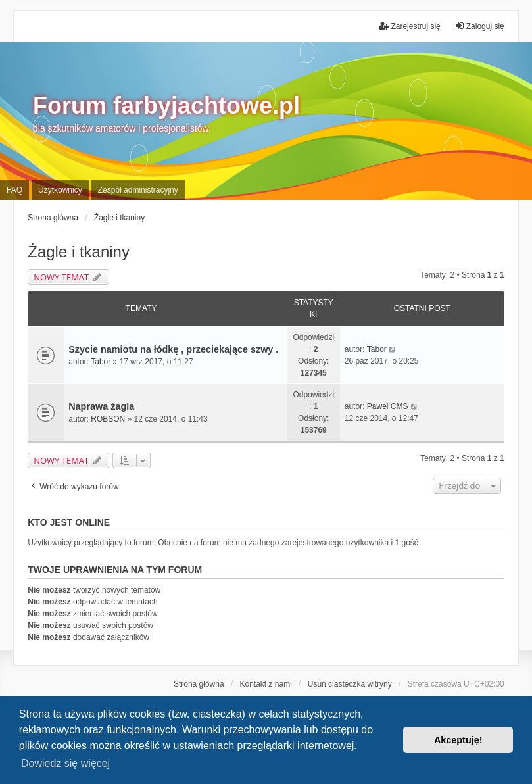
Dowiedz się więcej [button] (65, 763)
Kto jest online (69, 522)
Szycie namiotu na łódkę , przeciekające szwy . (173, 349)
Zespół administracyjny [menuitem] (138, 190)
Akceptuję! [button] (458, 740)
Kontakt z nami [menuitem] (265, 684)
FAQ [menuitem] (14, 190)
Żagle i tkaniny (79, 252)
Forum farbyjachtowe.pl (166, 106)
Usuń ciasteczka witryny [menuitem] (350, 684)
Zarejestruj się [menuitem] (409, 26)
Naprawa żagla (101, 406)
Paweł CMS (388, 406)
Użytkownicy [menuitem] (60, 190)
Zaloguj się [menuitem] (479, 26)
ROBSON (108, 419)
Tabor (101, 362)
